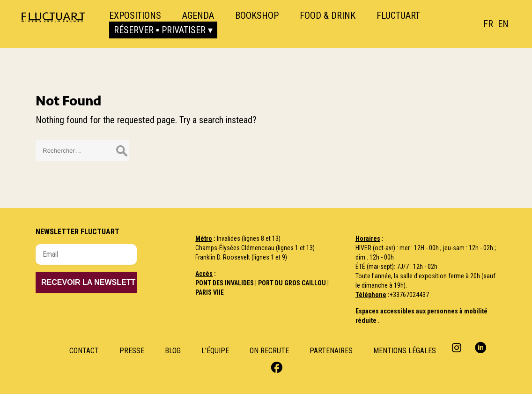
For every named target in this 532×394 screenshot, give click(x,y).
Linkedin (481, 347)
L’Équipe (215, 351)
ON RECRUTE (269, 351)
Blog (173, 351)
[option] (503, 24)
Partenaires (331, 351)
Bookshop (257, 15)
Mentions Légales (405, 351)
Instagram (458, 347)
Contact (84, 351)
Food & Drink (328, 15)
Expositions (135, 15)
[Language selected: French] (498, 24)
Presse (132, 351)
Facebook (276, 367)
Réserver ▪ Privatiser (160, 30)
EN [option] (503, 24)
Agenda (198, 15)
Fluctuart (398, 15)
